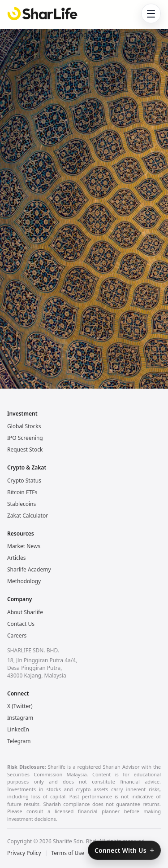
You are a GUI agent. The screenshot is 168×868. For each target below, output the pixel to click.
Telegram (19, 741)
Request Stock (25, 449)
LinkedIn (18, 729)
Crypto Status (24, 480)
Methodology (24, 581)
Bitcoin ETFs (22, 492)
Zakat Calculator (28, 516)
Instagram (20, 718)
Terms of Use (67, 853)
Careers (17, 635)
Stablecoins (22, 504)
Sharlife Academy (29, 569)
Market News (24, 546)
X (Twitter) (20, 706)
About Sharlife (25, 612)
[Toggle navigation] (151, 13)
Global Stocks (24, 426)
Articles (16, 558)
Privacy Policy (24, 853)
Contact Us (21, 624)
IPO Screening (25, 438)
